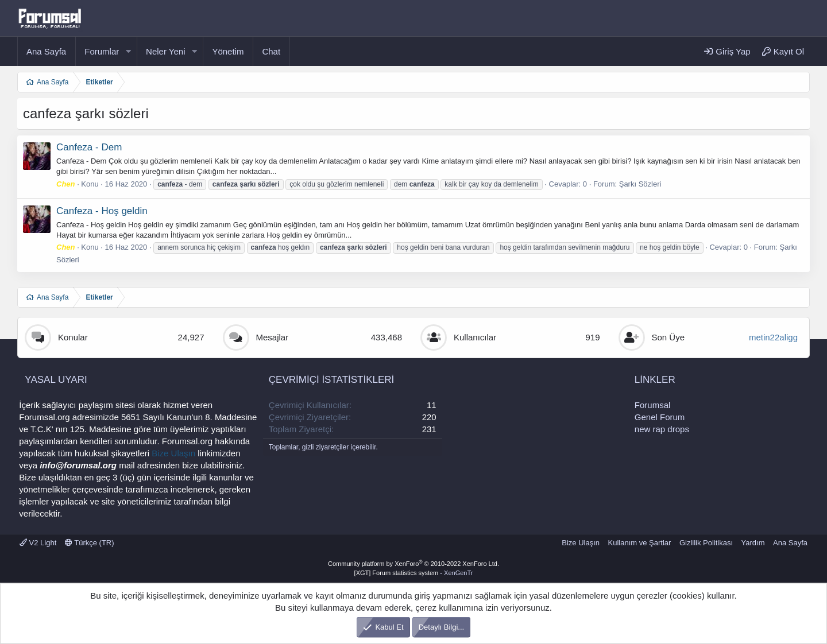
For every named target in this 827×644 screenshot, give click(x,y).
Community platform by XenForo (413, 564)
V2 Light (38, 543)
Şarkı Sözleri (640, 184)
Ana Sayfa (46, 51)
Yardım (753, 543)
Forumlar (102, 51)
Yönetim (228, 51)
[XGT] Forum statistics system (414, 573)
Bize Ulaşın (173, 453)
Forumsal (653, 405)
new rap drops (662, 429)
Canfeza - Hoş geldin (102, 211)
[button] (128, 51)
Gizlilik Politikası (706, 543)
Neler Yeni (165, 51)
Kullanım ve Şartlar (640, 543)
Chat (271, 51)
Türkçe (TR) (90, 543)
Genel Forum (660, 417)
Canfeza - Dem (89, 147)
